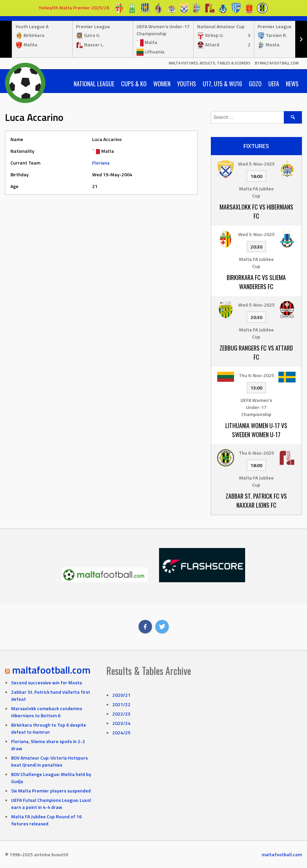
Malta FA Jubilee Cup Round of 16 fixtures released (46, 820)
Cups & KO (134, 84)
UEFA (274, 84)
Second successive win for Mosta (47, 682)
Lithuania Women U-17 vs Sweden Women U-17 (256, 430)
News (292, 84)
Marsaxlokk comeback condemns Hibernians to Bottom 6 (47, 712)
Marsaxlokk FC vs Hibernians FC (256, 211)
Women (162, 84)
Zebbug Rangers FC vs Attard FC (256, 352)
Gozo (255, 84)
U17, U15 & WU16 (222, 84)
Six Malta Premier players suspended (51, 791)
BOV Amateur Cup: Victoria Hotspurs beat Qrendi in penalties (49, 761)
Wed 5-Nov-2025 (256, 164)
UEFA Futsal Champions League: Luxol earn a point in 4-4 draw (51, 804)
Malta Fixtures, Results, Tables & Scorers (210, 63)
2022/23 (121, 714)
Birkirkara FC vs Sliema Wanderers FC (256, 282)
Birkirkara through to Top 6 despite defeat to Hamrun (49, 728)
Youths (187, 84)
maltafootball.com (51, 670)
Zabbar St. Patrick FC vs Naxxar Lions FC (256, 500)
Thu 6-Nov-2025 (256, 375)
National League (94, 84)
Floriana (101, 163)
